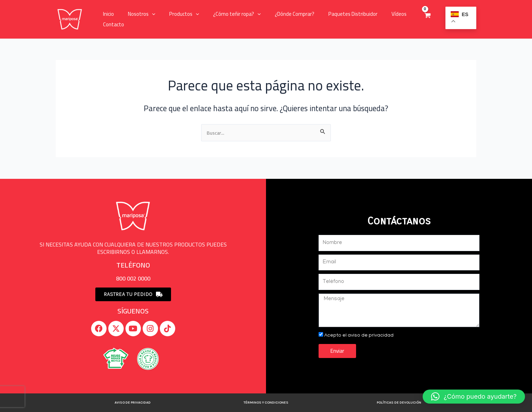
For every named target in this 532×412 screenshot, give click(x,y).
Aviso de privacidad (133, 403)
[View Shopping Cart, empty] (424, 19)
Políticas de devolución (399, 403)
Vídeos (376, 14)
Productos (175, 14)
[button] (474, 397)
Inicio (107, 14)
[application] (147, 14)
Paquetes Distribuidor (334, 14)
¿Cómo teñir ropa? (225, 14)
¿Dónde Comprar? (279, 14)
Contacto (112, 24)
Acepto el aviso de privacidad (360, 336)
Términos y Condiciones (266, 403)
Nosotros (136, 14)
